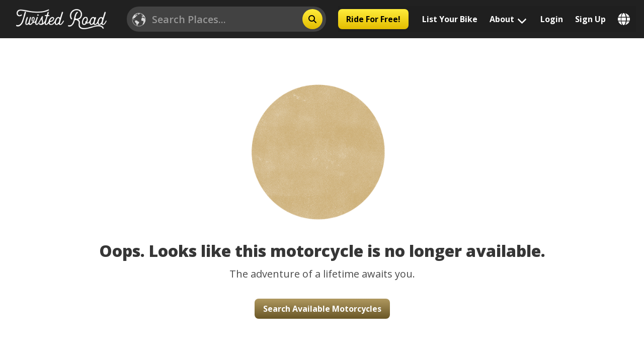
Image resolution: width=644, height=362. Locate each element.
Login (552, 19)
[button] (322, 139)
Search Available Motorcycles (322, 309)
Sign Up (590, 19)
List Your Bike (450, 19)
